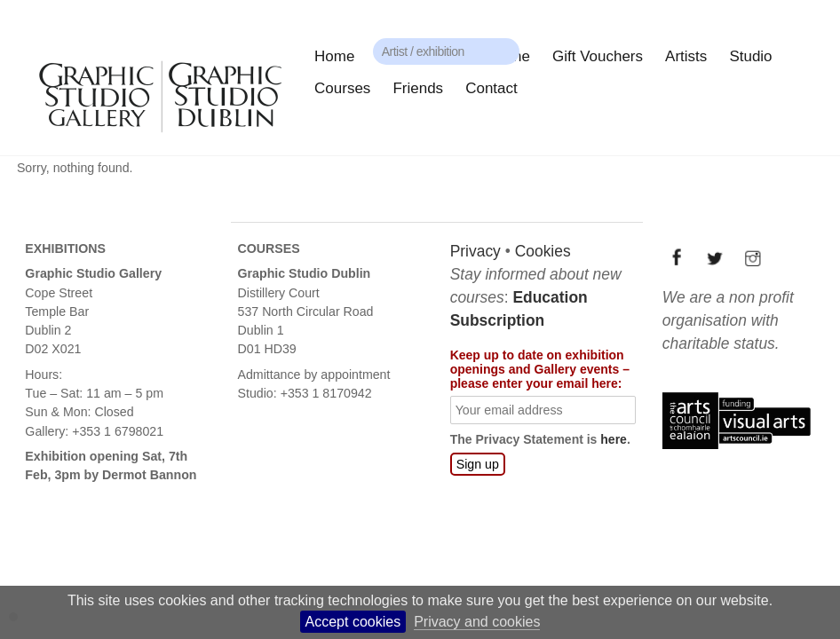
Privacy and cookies (477, 622)
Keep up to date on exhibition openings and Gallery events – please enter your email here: (539, 369)
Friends (418, 88)
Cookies (542, 251)
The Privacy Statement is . (539, 439)
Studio (750, 56)
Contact (491, 88)
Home (334, 56)
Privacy (475, 251)
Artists (686, 56)
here (613, 439)
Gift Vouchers (598, 56)
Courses (342, 88)
